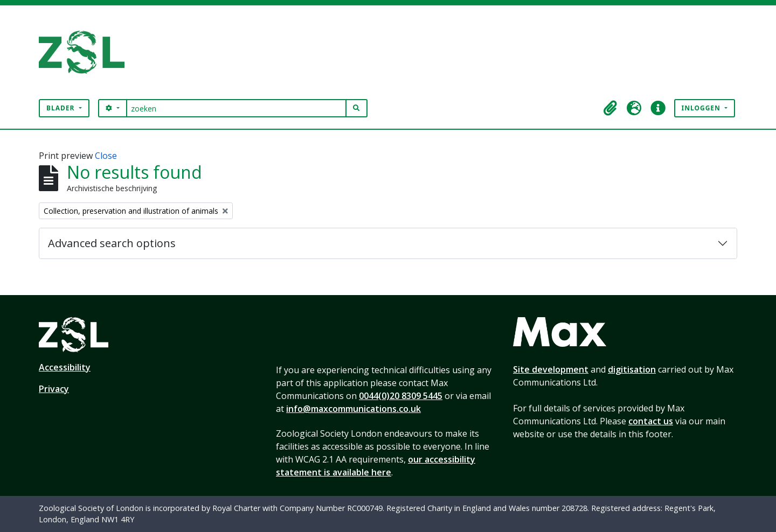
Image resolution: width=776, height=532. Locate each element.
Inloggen (702, 108)
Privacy (54, 389)
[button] (611, 108)
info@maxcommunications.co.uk (354, 409)
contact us (651, 421)
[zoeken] (236, 108)
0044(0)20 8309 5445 (401, 396)
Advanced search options (112, 243)
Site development (551, 369)
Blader (62, 108)
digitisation (632, 369)
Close (106, 156)
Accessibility (65, 367)
